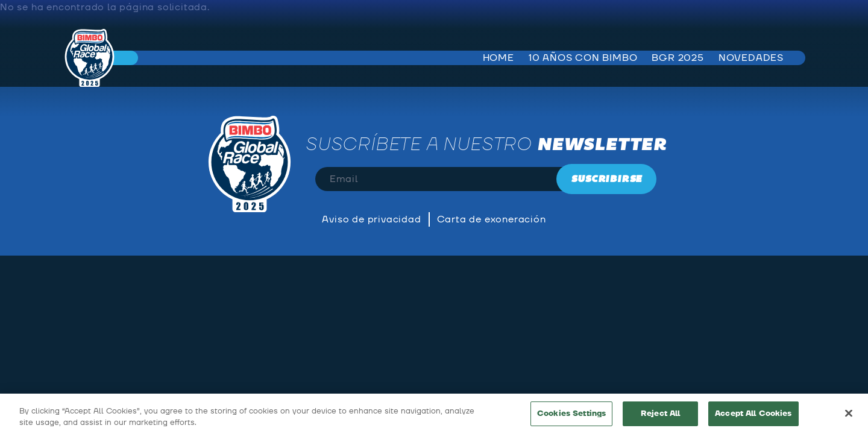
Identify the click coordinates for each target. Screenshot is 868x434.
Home (498, 58)
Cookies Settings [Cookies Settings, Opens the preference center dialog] (571, 416)
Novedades (751, 58)
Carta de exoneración (492, 219)
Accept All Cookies (753, 416)
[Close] (849, 415)
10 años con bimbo (583, 58)
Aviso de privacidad (371, 219)
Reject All (660, 416)
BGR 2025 (678, 58)
